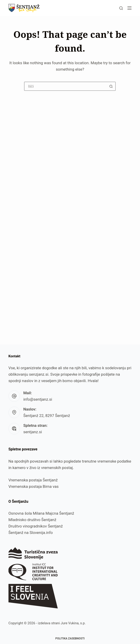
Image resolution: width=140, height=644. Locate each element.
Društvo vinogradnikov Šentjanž (36, 526)
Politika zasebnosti (70, 638)
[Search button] (111, 86)
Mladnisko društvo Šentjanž (32, 520)
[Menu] (129, 8)
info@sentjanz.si (38, 399)
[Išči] (121, 8)
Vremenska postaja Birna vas (34, 486)
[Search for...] (65, 86)
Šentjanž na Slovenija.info (31, 533)
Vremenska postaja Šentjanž (33, 480)
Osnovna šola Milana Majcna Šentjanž (41, 513)
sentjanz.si (33, 432)
